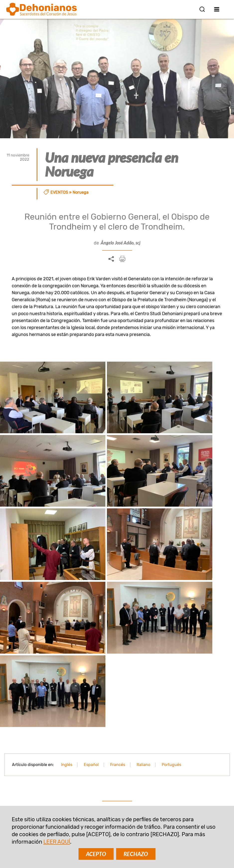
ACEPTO (96, 854)
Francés (118, 520)
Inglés (67, 520)
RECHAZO (136, 854)
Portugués (171, 520)
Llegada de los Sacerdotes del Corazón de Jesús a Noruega (117, 655)
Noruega (80, 192)
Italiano (143, 520)
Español (91, 520)
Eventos (59, 192)
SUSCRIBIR (86, 749)
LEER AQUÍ (57, 842)
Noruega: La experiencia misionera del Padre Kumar (43, 655)
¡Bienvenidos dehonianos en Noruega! (191, 651)
